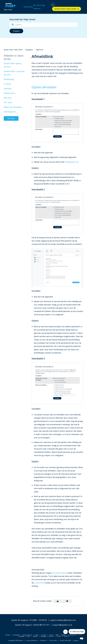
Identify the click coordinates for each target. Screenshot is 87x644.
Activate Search (27, 635)
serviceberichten (59, 573)
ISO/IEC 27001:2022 (65, 640)
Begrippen (29, 50)
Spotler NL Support (20, 620)
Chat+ (37, 635)
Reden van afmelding (13, 107)
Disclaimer (43, 640)
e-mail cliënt (39, 583)
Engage (63, 635)
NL (53, 5)
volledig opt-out (72, 162)
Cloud (51, 635)
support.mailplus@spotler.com (63, 620)
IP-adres (7, 84)
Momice (51, 636)
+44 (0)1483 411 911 (41, 625)
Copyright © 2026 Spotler (16, 640)
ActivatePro (16, 635)
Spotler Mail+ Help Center (65, 9)
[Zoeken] (43, 25)
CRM (57, 635)
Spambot (8, 89)
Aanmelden (28, 7)
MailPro (36, 636)
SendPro (66, 636)
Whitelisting (9, 79)
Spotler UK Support (23, 625)
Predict (59, 636)
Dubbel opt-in (10, 93)
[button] (58, 601)
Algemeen (40, 50)
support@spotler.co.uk (62, 625)
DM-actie (8, 98)
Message (43, 636)
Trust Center (53, 640)
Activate (8, 635)
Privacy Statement (32, 640)
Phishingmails (10, 112)
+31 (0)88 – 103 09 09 (38, 620)
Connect (44, 635)
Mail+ (29, 636)
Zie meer (11, 118)
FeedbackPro (72, 635)
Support (76, 640)
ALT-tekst (8, 102)
